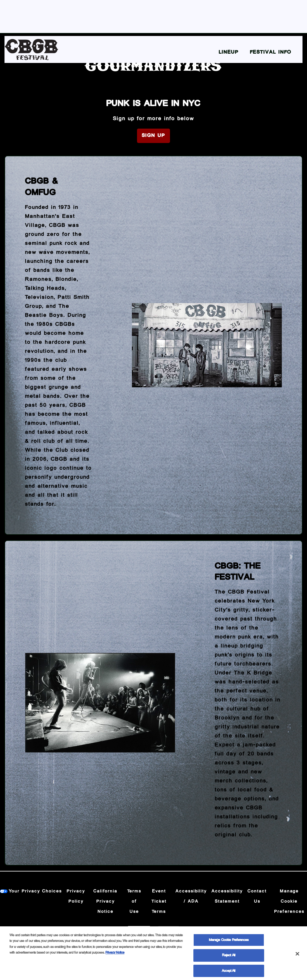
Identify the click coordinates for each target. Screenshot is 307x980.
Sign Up (153, 136)
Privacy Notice (115, 956)
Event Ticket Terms (159, 901)
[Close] (297, 957)
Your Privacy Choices (36, 891)
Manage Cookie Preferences (289, 901)
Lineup (229, 52)
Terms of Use (134, 901)
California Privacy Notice (106, 901)
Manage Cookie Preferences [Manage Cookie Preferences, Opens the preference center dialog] (229, 943)
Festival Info (271, 52)
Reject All (229, 959)
